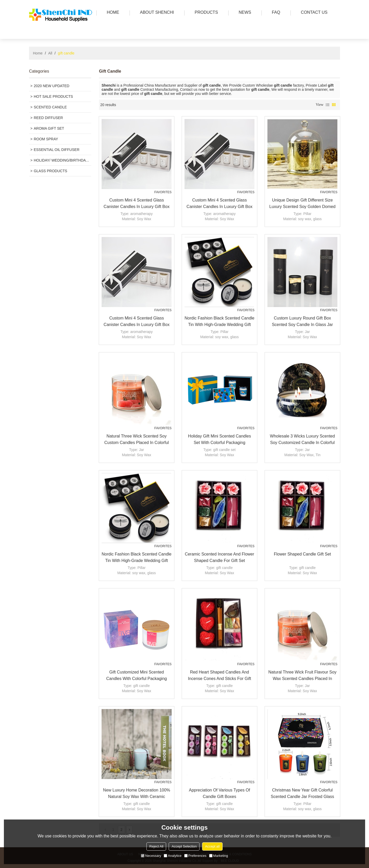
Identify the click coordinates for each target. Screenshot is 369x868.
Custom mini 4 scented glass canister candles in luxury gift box (137, 203)
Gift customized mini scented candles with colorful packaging (137, 675)
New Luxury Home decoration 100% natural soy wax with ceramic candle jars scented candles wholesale (137, 794)
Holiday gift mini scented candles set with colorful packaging (220, 439)
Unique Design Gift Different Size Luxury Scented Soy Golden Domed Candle (302, 204)
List (328, 105)
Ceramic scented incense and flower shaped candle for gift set (219, 557)
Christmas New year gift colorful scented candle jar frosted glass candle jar (303, 794)
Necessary (151, 856)
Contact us (313, 13)
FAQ (275, 13)
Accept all (212, 846)
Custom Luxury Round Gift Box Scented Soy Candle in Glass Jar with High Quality (302, 322)
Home (38, 53)
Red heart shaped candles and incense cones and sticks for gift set (219, 676)
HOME (112, 13)
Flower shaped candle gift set (303, 554)
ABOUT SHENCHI (156, 13)
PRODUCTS (205, 13)
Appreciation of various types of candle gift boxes (219, 793)
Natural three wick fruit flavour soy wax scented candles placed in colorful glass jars (303, 676)
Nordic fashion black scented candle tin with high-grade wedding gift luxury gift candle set (219, 322)
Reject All (156, 846)
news (244, 13)
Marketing (219, 856)
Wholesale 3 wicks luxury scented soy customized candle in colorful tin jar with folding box (303, 440)
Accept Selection (184, 846)
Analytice (173, 856)
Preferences (195, 856)
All (50, 53)
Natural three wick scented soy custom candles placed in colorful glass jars (136, 440)
